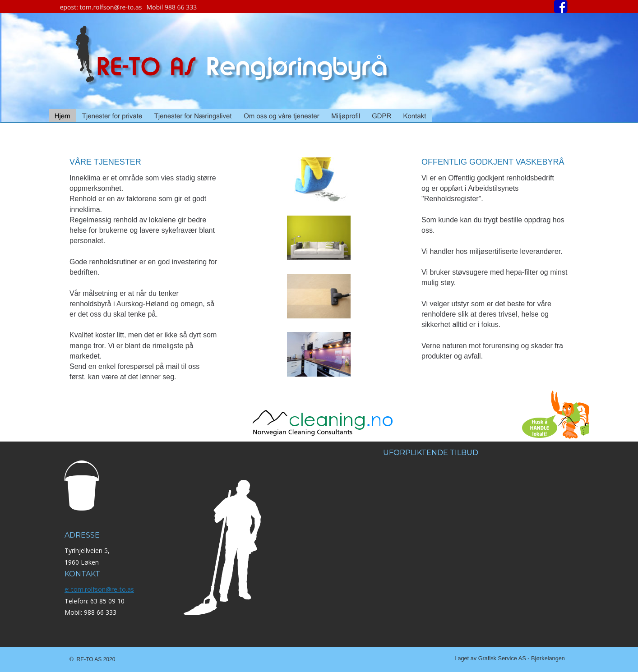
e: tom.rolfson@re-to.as (99, 589)
